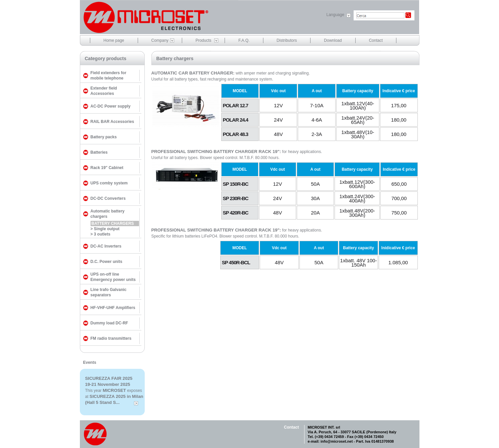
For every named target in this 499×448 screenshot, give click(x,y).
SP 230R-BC (236, 198)
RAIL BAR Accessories (112, 122)
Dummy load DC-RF (109, 323)
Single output (107, 229)
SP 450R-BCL (236, 262)
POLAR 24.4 (236, 120)
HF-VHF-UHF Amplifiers (113, 308)
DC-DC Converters (108, 198)
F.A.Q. (244, 40)
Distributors (287, 40)
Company (160, 40)
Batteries (99, 152)
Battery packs (104, 137)
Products (203, 40)
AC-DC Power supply (111, 106)
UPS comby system (109, 183)
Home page (114, 40)
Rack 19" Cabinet (107, 168)
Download (333, 40)
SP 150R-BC (236, 184)
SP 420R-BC (236, 213)
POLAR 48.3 (236, 134)
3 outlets (102, 234)
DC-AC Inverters (106, 246)
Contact (376, 40)
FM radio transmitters (111, 338)
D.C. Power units (106, 262)
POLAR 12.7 (236, 105)
